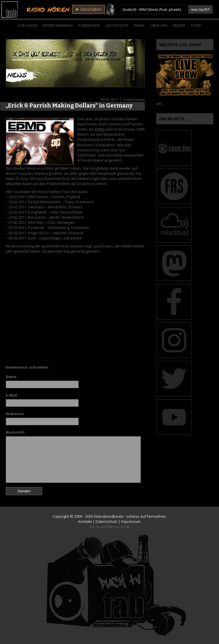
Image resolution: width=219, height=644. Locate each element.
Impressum (131, 521)
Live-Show (28, 25)
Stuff (196, 25)
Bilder (179, 25)
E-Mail (11, 395)
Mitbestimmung (58, 25)
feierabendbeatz (109, 516)
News (139, 25)
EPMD (100, 129)
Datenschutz (107, 521)
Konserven (89, 25)
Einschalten (89, 9)
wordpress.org (113, 527)
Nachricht (15, 432)
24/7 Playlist (117, 25)
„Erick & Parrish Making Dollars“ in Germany (69, 105)
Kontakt (85, 521)
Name (11, 377)
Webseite (15, 414)
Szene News (134, 99)
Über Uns (159, 25)
